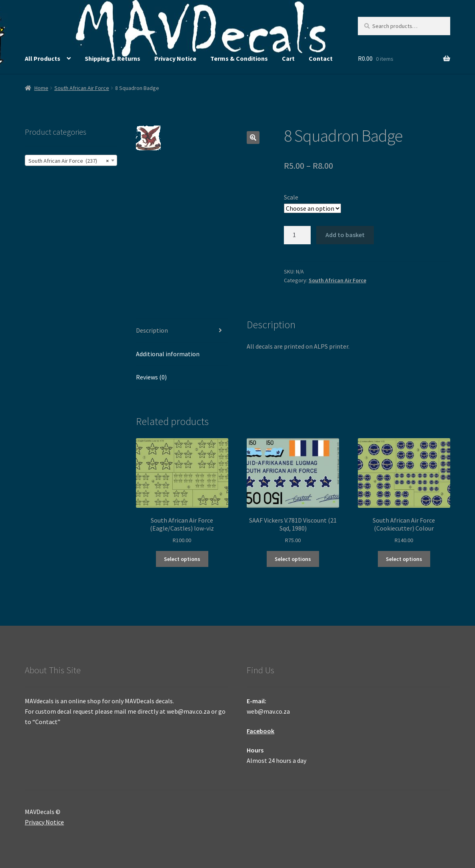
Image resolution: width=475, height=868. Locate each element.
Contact (321, 58)
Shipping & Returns (113, 58)
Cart (288, 58)
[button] (253, 138)
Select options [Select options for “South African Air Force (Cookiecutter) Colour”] (404, 559)
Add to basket (345, 235)
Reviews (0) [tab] (151, 377)
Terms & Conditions (239, 58)
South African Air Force (82, 88)
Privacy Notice (175, 58)
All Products (43, 58)
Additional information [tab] (168, 354)
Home (41, 88)
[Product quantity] (297, 235)
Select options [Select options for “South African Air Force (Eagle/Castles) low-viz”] (182, 559)
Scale (291, 197)
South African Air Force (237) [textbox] (69, 161)
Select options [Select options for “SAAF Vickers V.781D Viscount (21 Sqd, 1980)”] (293, 559)
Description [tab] (152, 330)
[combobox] (71, 160)
